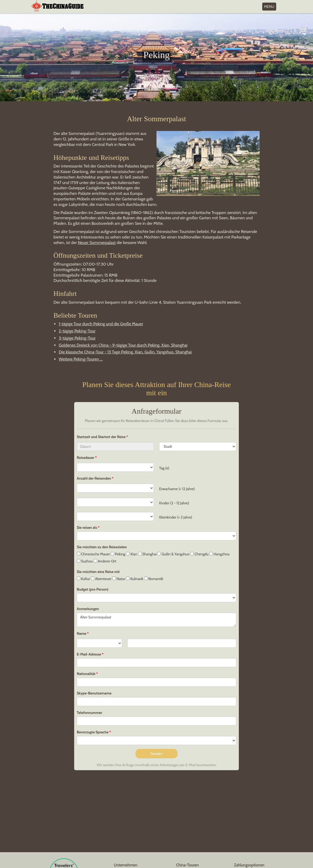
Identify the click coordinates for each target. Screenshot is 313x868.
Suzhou (85, 561)
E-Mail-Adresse (89, 654)
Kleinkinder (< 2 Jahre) (176, 517)
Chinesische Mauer (93, 554)
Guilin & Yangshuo (173, 554)
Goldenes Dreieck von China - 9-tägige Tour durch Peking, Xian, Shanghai (123, 345)
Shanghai (147, 554)
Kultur (84, 579)
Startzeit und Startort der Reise (102, 437)
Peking (118, 554)
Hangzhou (219, 554)
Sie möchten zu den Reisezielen (102, 547)
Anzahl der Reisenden (94, 478)
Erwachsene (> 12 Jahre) (177, 489)
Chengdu (199, 554)
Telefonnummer (90, 713)
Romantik (154, 579)
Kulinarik (135, 579)
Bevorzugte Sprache (93, 732)
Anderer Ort (105, 561)
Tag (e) (164, 468)
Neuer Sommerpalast (97, 243)
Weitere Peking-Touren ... (81, 359)
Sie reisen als (87, 527)
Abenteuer (101, 579)
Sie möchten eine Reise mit (98, 572)
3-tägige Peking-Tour (77, 338)
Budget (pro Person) (93, 589)
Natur (119, 579)
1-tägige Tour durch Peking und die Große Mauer (101, 324)
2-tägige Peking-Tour (77, 331)
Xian (132, 554)
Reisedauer (86, 458)
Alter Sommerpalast (157, 620)
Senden (156, 754)
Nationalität (86, 674)
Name (82, 633)
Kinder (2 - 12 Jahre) (174, 503)
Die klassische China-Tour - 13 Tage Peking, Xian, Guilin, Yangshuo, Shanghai (125, 352)
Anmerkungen (88, 609)
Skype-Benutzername (94, 693)
